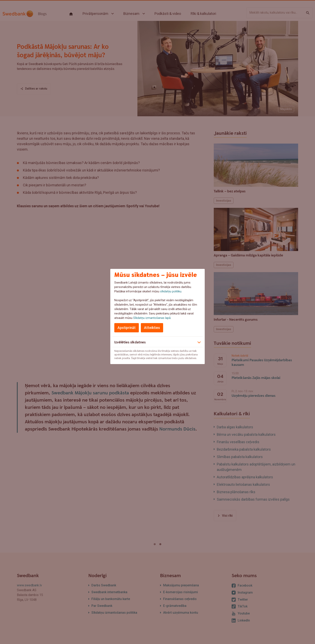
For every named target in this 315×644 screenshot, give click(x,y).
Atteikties (152, 328)
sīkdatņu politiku (171, 291)
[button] (157, 342)
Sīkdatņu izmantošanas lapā (152, 318)
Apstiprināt (127, 328)
